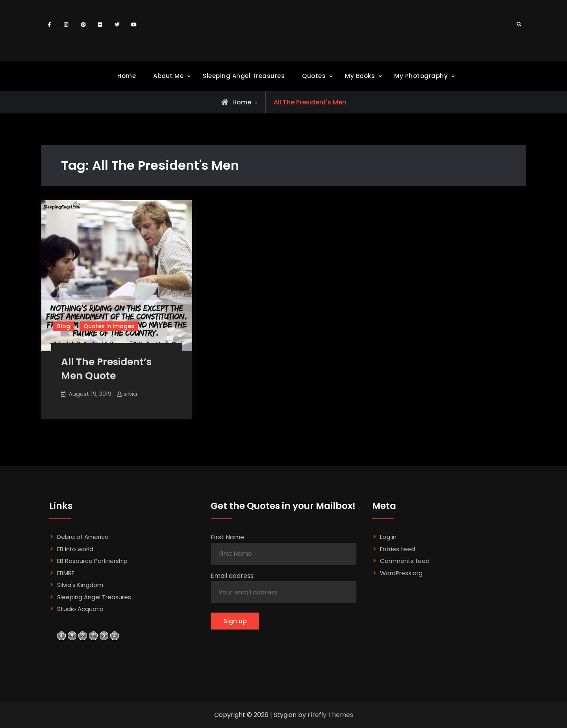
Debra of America (83, 537)
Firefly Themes (330, 715)
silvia (130, 394)
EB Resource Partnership (92, 561)
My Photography (421, 76)
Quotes (314, 76)
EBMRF (66, 573)
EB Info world (75, 549)
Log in (388, 537)
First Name (227, 538)
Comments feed (405, 561)
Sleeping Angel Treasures (244, 76)
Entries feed (397, 549)
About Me (168, 76)
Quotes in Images (109, 326)
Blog (64, 326)
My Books (360, 76)
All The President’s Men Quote (106, 369)
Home (127, 76)
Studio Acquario (80, 609)
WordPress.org (401, 573)
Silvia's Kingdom (80, 585)
